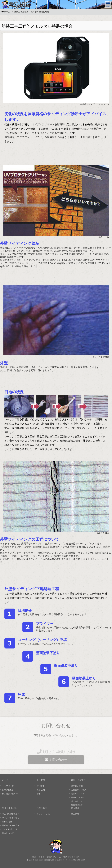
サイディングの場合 (11, 818)
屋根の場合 (7, 822)
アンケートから (43, 814)
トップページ (8, 786)
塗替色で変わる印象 (11, 825)
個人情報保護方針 (10, 794)
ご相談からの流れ (79, 790)
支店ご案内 (41, 790)
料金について (8, 833)
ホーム (6, 13)
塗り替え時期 (77, 786)
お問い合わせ (8, 790)
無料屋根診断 (77, 805)
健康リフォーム (78, 797)
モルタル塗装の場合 (11, 814)
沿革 (39, 794)
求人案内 (75, 814)
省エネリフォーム (79, 801)
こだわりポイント (10, 829)
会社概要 (40, 786)
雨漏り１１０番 (78, 794)
